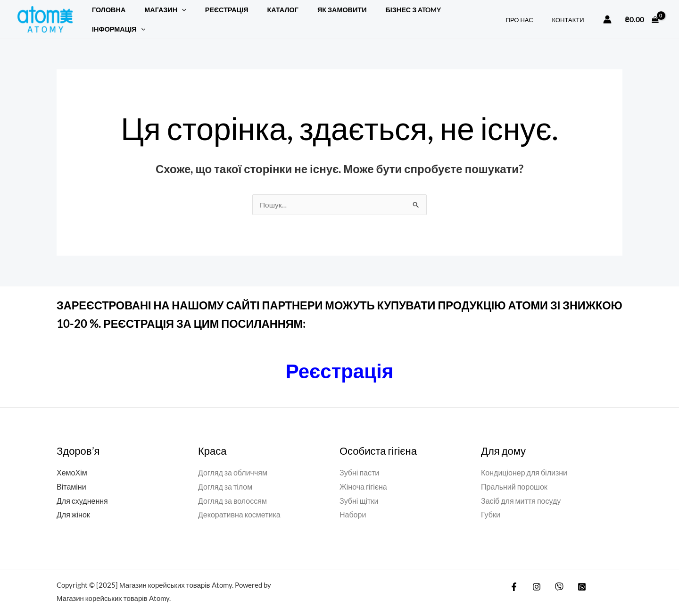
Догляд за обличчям (233, 462)
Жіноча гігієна (363, 477)
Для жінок (73, 504)
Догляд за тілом (225, 477)
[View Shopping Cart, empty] (642, 14)
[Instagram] (534, 577)
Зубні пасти (359, 462)
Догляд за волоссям (232, 491)
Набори (353, 504)
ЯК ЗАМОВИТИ (318, 14)
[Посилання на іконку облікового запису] (607, 14)
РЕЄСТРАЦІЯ (214, 14)
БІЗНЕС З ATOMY (384, 14)
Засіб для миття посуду (521, 491)
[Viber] (555, 577)
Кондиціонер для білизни (524, 462)
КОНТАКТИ (571, 15)
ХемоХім (72, 462)
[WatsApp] (575, 577)
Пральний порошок (514, 477)
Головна (106, 14)
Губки (491, 504)
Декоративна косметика (239, 504)
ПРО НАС (530, 15)
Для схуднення (82, 491)
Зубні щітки (359, 491)
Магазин (157, 14)
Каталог (264, 14)
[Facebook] (514, 577)
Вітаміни (71, 477)
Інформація (452, 14)
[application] (174, 14)
